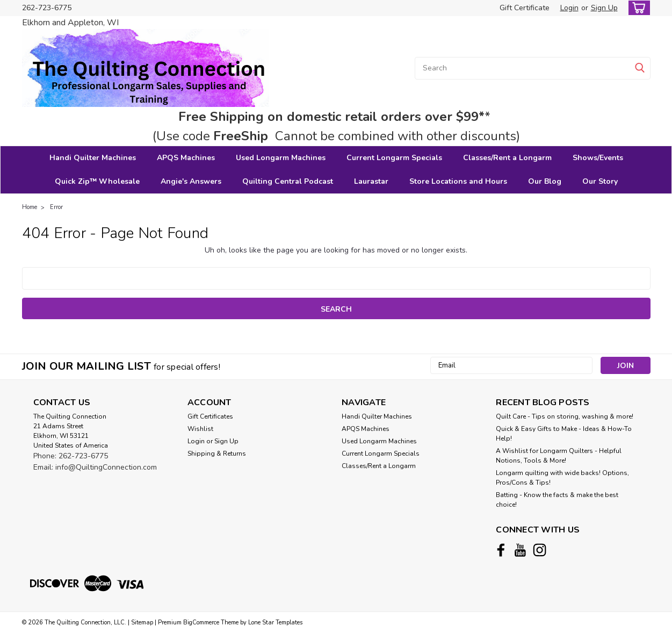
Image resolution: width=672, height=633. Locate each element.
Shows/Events (598, 158)
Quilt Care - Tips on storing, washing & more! (565, 416)
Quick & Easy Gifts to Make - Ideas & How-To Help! (564, 434)
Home (30, 207)
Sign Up (604, 8)
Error (56, 207)
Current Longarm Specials (394, 158)
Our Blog (545, 181)
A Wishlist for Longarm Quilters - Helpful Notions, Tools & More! (559, 456)
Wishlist (200, 429)
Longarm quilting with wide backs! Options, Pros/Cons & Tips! (562, 478)
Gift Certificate (525, 8)
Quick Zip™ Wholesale (97, 181)
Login (569, 8)
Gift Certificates (210, 416)
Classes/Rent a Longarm (507, 158)
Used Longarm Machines (281, 158)
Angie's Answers (191, 181)
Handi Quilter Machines (93, 158)
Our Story (600, 181)
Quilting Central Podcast (288, 181)
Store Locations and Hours (458, 181)
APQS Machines (186, 158)
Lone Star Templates (275, 623)
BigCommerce (201, 623)
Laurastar (371, 181)
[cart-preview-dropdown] (637, 8)
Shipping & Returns (217, 454)
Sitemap (142, 623)
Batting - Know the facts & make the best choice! (557, 500)
